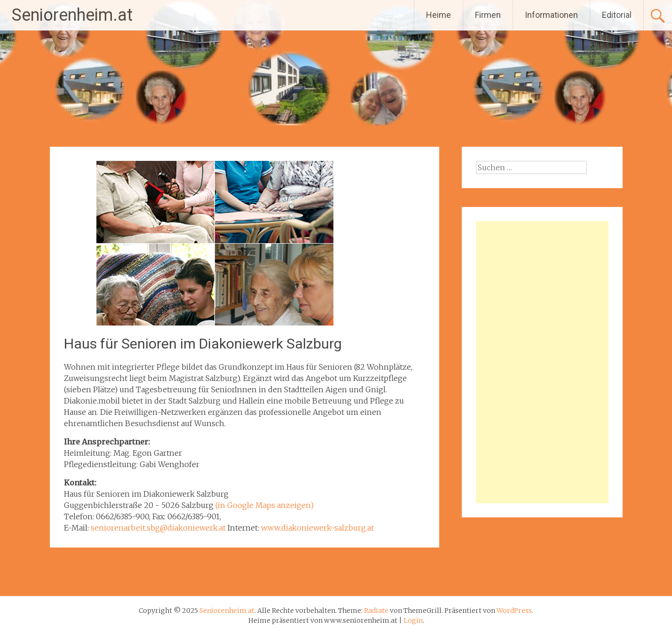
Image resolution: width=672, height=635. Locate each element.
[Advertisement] (542, 362)
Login (413, 620)
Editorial (617, 15)
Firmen (488, 15)
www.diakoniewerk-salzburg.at (317, 528)
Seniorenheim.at (72, 15)
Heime (439, 15)
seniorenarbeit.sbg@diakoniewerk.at (158, 528)
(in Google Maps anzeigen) (265, 505)
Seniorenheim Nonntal (392, 572)
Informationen (551, 15)
